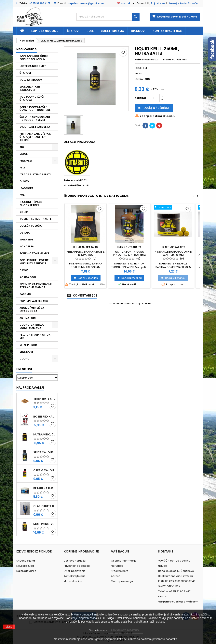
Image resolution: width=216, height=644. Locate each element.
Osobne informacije (124, 561)
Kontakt (166, 551)
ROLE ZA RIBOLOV (31, 80)
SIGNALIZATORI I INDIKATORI (30, 88)
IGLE (22, 168)
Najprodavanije (26, 571)
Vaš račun (120, 551)
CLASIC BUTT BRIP (45, 506)
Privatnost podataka (77, 566)
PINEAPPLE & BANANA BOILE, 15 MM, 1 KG (86, 253)
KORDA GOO (28, 277)
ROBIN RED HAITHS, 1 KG (45, 417)
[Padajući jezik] (126, 3)
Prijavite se (158, 3)
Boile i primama (112, 31)
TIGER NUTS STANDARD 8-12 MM (45, 399)
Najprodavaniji (30, 388)
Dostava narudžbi (75, 561)
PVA (22, 195)
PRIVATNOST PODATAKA (125, 630)
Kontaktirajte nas (167, 31)
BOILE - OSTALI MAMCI (34, 253)
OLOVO (24, 181)
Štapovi (73, 31)
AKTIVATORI (28, 318)
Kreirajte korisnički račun (184, 3)
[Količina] (154, 98)
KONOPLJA (27, 246)
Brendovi (138, 31)
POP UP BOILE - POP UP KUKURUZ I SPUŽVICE (34, 262)
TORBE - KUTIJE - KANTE (35, 219)
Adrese (116, 576)
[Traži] (108, 17)
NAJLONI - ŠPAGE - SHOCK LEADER (32, 204)
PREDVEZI (26, 161)
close (9, 627)
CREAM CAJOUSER (45, 470)
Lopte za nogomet (46, 31)
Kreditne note (120, 571)
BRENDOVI (26, 352)
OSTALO (25, 233)
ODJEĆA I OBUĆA (31, 226)
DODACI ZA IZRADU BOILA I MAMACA (32, 326)
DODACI (25, 359)
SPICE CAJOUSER (45, 452)
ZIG (22, 147)
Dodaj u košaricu (153, 108)
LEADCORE (26, 188)
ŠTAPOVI (25, 73)
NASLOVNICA (27, 49)
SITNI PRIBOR (28, 345)
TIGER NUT (27, 240)
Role (90, 31)
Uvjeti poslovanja (75, 571)
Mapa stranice (73, 581)
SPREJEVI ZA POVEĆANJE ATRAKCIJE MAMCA (36, 286)
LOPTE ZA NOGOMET (33, 66)
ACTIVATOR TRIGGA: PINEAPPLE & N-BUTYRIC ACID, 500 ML (129, 255)
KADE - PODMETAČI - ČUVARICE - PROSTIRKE (35, 108)
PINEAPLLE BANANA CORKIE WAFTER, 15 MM (173, 253)
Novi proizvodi (25, 566)
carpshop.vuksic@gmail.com (85, 3)
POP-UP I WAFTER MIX (34, 301)
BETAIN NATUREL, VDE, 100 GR (45, 488)
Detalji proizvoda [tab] (80, 142)
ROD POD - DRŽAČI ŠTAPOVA (32, 98)
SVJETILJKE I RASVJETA (35, 127)
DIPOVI (24, 270)
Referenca (142, 60)
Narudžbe (117, 566)
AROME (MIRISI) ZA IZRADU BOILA (32, 309)
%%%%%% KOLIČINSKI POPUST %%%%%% (34, 58)
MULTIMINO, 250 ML (45, 524)
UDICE (24, 154)
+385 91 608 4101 (40, 3)
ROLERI (24, 212)
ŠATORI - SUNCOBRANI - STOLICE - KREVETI (35, 118)
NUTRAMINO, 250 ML (45, 434)
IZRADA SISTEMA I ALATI (35, 174)
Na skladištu (72, 186)
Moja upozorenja (122, 581)
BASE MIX (26, 294)
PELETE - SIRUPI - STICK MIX (35, 336)
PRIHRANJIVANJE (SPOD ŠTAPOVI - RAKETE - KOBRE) (35, 137)
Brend (167, 60)
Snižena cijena (26, 561)
